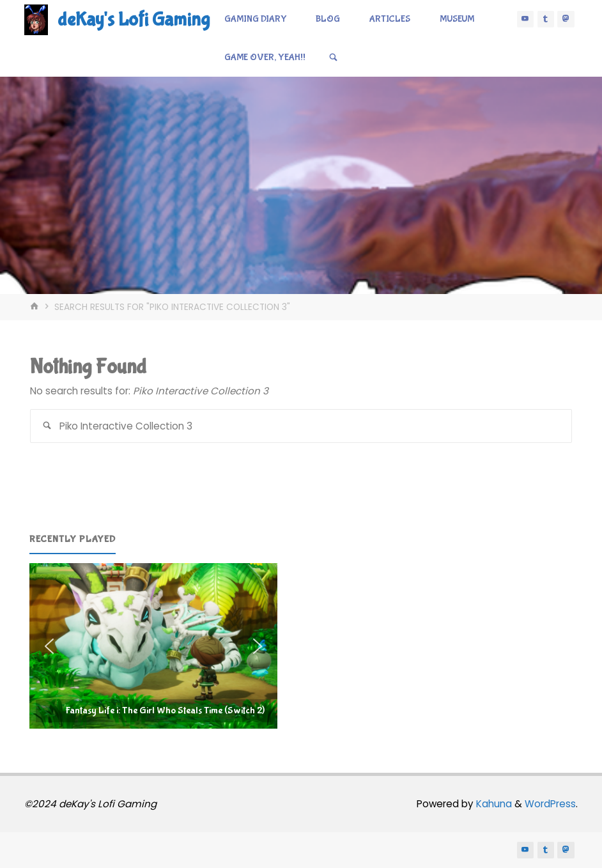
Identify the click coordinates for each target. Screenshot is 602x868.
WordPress (550, 804)
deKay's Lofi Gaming (134, 19)
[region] (153, 646)
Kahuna (493, 804)
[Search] (334, 58)
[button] (153, 646)
